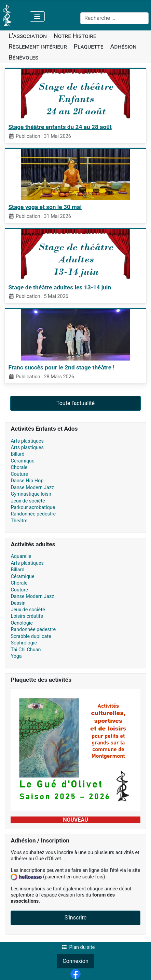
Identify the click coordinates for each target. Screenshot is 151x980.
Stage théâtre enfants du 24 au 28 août (60, 127)
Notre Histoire (75, 36)
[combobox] (114, 18)
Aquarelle (21, 556)
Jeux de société (28, 501)
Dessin (18, 603)
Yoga (16, 656)
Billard (17, 454)
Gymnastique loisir (31, 494)
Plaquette (89, 46)
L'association (28, 36)
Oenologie (22, 623)
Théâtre (19, 521)
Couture (19, 474)
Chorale (19, 467)
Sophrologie (24, 643)
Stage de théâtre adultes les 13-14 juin (60, 287)
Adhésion (123, 46)
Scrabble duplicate (31, 636)
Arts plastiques (27, 441)
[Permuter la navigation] (37, 16)
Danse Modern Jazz (32, 488)
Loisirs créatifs (27, 616)
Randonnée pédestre (33, 514)
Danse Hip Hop (27, 481)
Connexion (75, 961)
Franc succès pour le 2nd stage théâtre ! (61, 367)
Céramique (22, 461)
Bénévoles (23, 57)
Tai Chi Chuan (26, 650)
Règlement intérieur (38, 46)
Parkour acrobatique (33, 507)
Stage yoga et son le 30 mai (45, 207)
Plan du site (77, 947)
